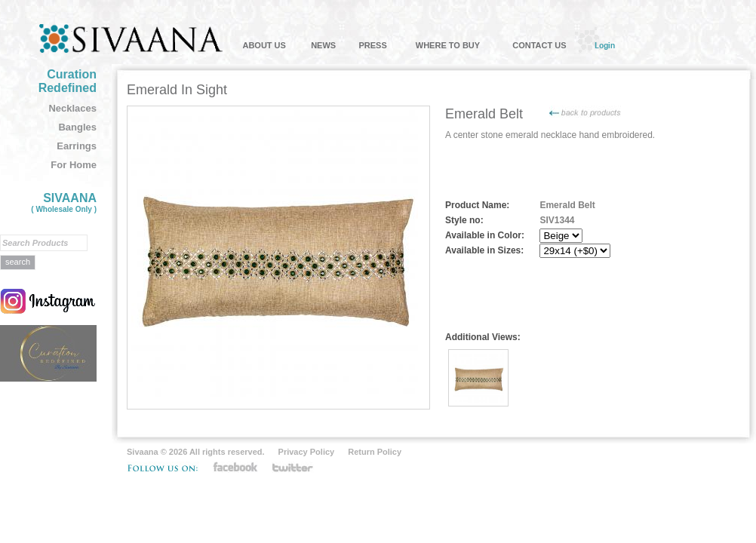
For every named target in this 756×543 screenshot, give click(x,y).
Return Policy (375, 452)
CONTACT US (539, 45)
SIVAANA (64, 202)
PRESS (372, 45)
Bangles (77, 127)
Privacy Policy (307, 452)
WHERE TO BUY (448, 45)
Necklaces (72, 108)
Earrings (77, 146)
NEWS (323, 45)
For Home (74, 165)
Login (605, 45)
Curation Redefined (68, 81)
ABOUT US (264, 45)
